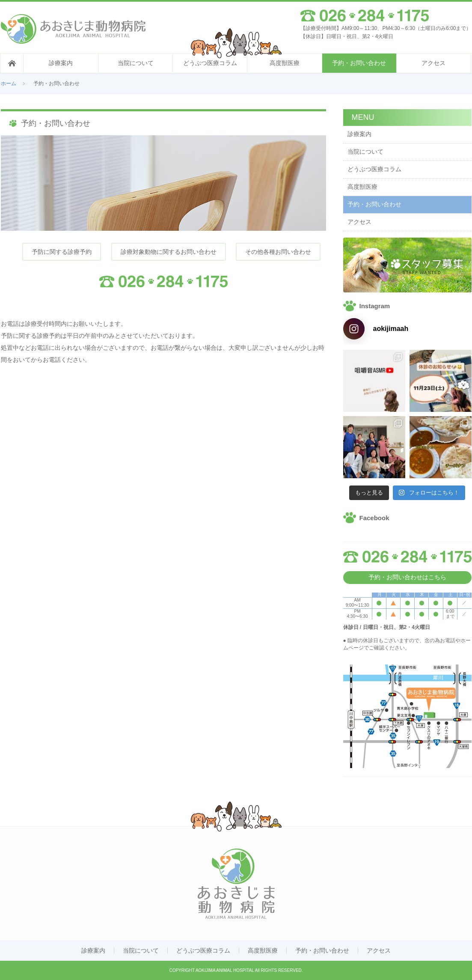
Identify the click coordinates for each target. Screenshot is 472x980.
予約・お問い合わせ (359, 63)
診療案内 (61, 63)
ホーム (9, 83)
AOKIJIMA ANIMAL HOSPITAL (225, 970)
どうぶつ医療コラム (210, 63)
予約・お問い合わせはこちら (407, 577)
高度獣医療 (285, 63)
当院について (136, 63)
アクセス (433, 63)
